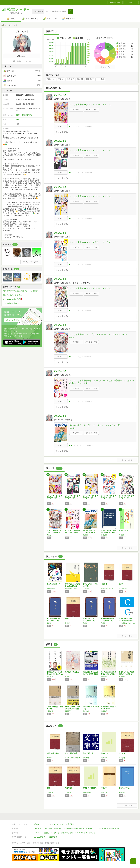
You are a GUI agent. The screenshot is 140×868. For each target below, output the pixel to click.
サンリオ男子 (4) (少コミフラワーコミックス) (90, 150)
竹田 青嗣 (50, 711)
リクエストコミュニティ (86, 833)
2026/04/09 (88, 401)
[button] (70, 12)
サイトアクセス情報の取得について (112, 829)
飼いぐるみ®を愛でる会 (12, 295)
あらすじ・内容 (91, 110)
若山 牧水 (86, 758)
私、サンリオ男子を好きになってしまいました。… (72, 533)
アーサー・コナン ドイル (109, 588)
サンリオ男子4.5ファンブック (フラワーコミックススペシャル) (98, 334)
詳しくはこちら (13, 320)
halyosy (67, 677)
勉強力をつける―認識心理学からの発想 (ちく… (72, 709)
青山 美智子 (51, 588)
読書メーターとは (41, 824)
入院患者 (104, 584)
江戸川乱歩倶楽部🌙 (11, 303)
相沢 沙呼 (90, 79)
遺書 (48, 788)
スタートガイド (58, 824)
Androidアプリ (40, 837)
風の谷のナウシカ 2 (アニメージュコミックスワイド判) (95, 425)
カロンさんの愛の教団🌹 (13, 299)
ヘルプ (37, 833)
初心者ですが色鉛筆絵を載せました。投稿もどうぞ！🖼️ (23, 291)
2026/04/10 (88, 264)
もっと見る (105, 67)
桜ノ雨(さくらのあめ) (72, 672)
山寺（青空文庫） (89, 753)
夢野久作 (122, 792)
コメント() (77, 126)
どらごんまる (60, 95)
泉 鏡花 (67, 623)
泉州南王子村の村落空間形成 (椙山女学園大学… (108, 674)
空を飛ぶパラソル (125, 788)
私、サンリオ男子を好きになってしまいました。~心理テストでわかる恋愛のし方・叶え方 (102, 382)
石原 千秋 (122, 677)
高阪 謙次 (104, 677)
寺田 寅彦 (122, 758)
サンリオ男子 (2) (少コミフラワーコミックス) (90, 242)
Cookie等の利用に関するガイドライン (80, 829)
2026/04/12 (88, 126)
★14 (70, 445)
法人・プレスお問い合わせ (63, 833)
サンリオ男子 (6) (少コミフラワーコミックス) (90, 288)
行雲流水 (104, 788)
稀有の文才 (105, 753)
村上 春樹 (100, 79)
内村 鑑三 (50, 758)
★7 (70, 126)
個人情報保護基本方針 (54, 829)
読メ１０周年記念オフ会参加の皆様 (73, 758)
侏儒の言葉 (69, 788)
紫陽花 (67, 619)
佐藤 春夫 (104, 758)
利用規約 (71, 824)
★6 (70, 172)
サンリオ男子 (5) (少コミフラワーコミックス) (90, 104)
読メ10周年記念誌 (71, 753)
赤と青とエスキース (54, 584)
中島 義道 (86, 711)
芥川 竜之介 (51, 792)
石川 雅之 (86, 588)
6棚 (17, 120)
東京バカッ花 (123, 530)
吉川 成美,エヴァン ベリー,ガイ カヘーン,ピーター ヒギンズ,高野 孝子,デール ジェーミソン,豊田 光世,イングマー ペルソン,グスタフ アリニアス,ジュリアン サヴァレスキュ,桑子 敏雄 (127, 623)
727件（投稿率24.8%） (25, 115)
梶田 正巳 (68, 711)
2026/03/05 (89, 445)
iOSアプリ (53, 837)
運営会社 (38, 829)
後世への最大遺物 (53, 753)
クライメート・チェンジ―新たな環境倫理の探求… (126, 621)
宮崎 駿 (61, 79)
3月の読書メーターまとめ (22, 61)
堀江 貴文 (50, 677)
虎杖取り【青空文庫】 (90, 788)
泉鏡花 (49, 623)
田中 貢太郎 (87, 792)
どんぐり (122, 753)
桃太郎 (121, 584)
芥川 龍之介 (123, 588)
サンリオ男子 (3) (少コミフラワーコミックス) (90, 196)
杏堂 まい (51, 79)
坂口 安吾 (104, 792)
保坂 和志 (104, 711)
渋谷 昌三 (70, 79)
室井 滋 (80, 79)
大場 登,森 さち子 (71, 588)
